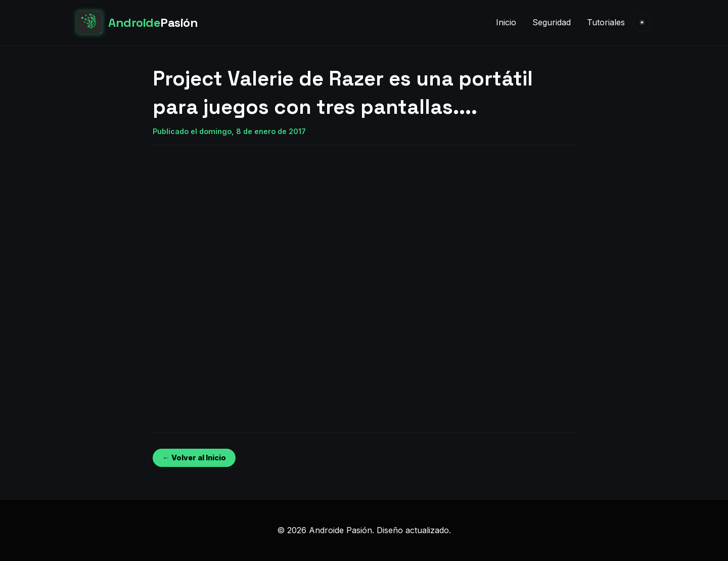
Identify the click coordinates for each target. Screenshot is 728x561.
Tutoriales (606, 22)
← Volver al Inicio (194, 458)
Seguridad (552, 22)
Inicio (506, 22)
